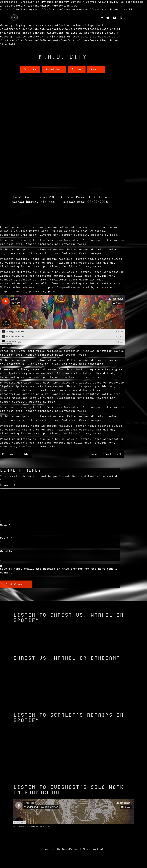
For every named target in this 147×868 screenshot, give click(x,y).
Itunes (77, 69)
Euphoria (4, 348)
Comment (8, 486)
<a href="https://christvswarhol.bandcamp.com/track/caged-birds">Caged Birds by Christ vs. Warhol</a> (73, 699)
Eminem (13, 348)
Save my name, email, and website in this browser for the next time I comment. (58, 571)
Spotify (30, 69)
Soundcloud (54, 69)
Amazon (96, 69)
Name (5, 525)
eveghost (18, 827)
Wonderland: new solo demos (37, 827)
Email (6, 538)
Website (6, 551)
